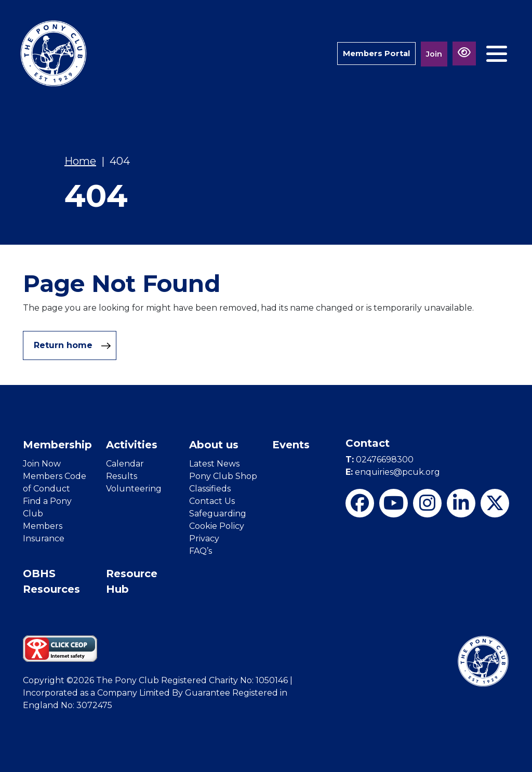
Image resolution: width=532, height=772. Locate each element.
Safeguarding (218, 514)
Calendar (125, 464)
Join (434, 54)
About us (214, 445)
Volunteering (134, 489)
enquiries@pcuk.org (393, 472)
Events (291, 445)
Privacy (204, 538)
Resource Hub (132, 581)
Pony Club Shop (223, 476)
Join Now (42, 464)
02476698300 (380, 460)
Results (122, 476)
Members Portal (376, 53)
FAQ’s (201, 551)
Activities (132, 445)
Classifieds (210, 489)
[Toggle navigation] (497, 54)
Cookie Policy (217, 526)
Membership (57, 445)
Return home (72, 345)
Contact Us (212, 501)
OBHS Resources (51, 581)
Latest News (214, 464)
